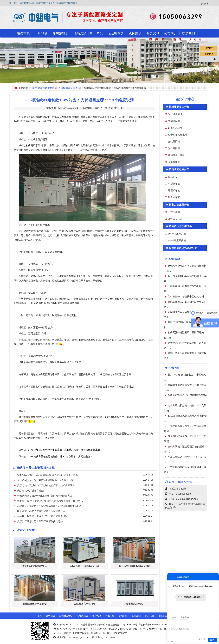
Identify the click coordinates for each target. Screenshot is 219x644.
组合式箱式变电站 (178, 135)
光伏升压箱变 (175, 114)
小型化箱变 (174, 184)
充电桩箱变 (116, 33)
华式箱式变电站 (116, 629)
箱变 (28, 145)
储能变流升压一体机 (88, 33)
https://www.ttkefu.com (203, 586)
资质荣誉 (110, 616)
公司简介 (171, 33)
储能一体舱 (132, 629)
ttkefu (213, 59)
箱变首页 (23, 33)
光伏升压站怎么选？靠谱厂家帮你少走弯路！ (41, 521)
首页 (40, 616)
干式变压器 (174, 212)
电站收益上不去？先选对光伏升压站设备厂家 (41, 511)
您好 (174, 617)
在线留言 (163, 616)
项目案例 (135, 33)
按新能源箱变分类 (179, 107)
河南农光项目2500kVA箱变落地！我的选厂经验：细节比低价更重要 (64, 450)
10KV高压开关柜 (177, 234)
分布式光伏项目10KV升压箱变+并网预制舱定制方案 (45, 496)
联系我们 (189, 33)
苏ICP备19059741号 (127, 625)
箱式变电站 (63, 117)
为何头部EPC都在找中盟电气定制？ (187, 296)
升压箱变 (41, 33)
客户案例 (97, 616)
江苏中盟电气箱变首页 (42, 88)
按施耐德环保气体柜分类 (183, 248)
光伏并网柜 (174, 141)
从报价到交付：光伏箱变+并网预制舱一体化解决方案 (46, 480)
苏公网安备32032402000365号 (154, 625)
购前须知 (136, 616)
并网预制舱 (61, 33)
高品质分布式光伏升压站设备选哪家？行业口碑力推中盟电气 (50, 506)
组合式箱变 (174, 197)
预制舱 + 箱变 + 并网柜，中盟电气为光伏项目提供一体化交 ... (50, 501)
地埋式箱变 (174, 190)
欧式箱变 (173, 177)
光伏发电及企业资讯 (69, 88)
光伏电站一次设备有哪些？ (32, 491)
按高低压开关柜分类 (180, 226)
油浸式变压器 (175, 219)
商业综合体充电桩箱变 (35, 604)
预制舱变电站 (66, 616)
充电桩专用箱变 (147, 629)
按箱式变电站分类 (179, 169)
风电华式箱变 (175, 128)
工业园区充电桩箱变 (85, 604)
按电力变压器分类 (179, 205)
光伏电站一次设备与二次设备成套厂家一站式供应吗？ (46, 485)
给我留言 (205, 4)
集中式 (41, 417)
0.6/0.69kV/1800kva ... (35, 566)
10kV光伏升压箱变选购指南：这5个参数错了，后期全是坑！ (60, 456)
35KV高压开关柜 (177, 240)
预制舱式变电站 (134, 604)
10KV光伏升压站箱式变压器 (84, 566)
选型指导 (174, 259)
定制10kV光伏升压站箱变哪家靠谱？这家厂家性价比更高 (48, 475)
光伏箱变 (50, 616)
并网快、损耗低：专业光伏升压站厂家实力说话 (42, 516)
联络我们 (185, 617)
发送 (212, 640)
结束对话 (201, 639)
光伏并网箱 (174, 148)
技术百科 (174, 368)
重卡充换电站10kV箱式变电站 (134, 566)
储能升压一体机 (176, 155)
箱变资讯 (153, 33)
